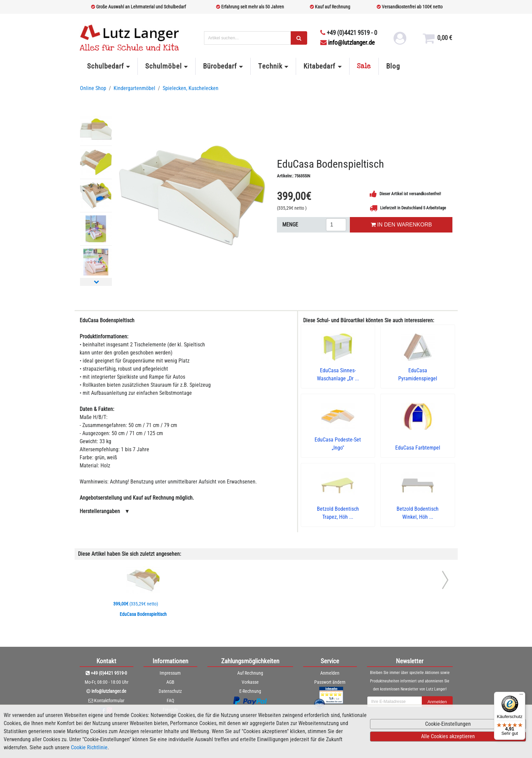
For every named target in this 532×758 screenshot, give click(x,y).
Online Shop (93, 88)
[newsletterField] (395, 702)
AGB (170, 682)
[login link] (399, 40)
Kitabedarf (319, 66)
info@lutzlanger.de (347, 43)
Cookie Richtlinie (89, 747)
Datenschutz (170, 691)
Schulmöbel (163, 66)
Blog (393, 66)
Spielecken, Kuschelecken (191, 88)
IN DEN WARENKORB (401, 225)
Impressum (170, 673)
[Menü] (521, 696)
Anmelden (330, 673)
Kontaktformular (109, 701)
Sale (364, 66)
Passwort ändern (330, 682)
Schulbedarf (106, 66)
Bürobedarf (220, 66)
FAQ (170, 701)
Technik (270, 66)
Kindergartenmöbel (134, 88)
